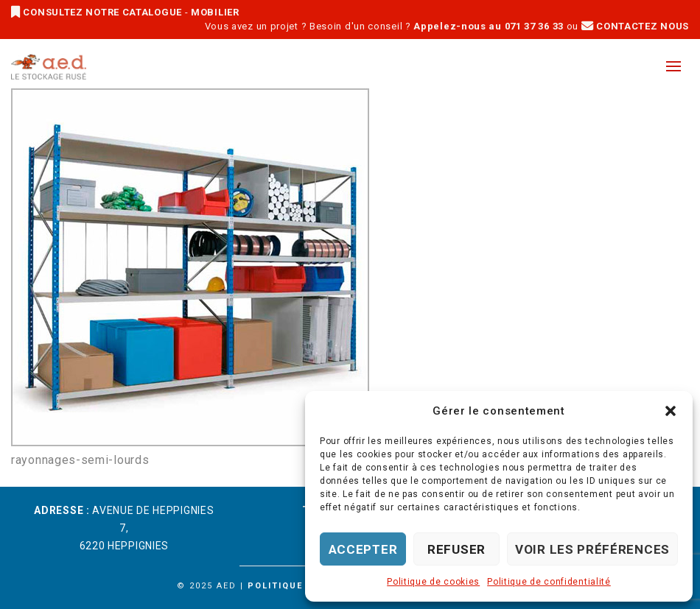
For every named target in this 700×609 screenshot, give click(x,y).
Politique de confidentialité (549, 582)
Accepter (363, 549)
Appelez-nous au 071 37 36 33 (489, 26)
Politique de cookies (433, 582)
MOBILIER (215, 12)
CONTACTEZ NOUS (635, 26)
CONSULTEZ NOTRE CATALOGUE (98, 12)
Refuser (456, 549)
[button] (671, 411)
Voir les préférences (592, 549)
